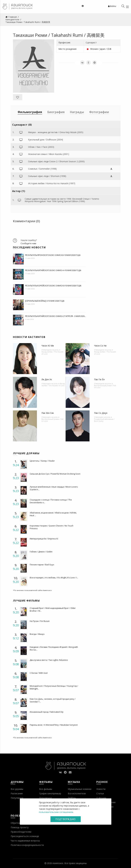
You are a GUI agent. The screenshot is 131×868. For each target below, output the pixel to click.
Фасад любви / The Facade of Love (52, 353)
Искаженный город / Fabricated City (47, 712)
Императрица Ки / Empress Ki (44, 539)
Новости (101, 789)
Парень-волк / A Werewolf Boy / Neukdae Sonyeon (54, 725)
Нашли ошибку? (29, 240)
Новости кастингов (29, 337)
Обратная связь (19, 823)
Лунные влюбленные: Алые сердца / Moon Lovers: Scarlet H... (54, 488)
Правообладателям (21, 832)
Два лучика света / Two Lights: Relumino (49, 660)
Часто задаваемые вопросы (25, 841)
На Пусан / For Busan (40, 621)
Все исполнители (77, 793)
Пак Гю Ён (99, 379)
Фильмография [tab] (30, 112)
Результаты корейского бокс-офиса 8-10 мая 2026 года (53, 286)
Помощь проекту (20, 827)
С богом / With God (39, 673)
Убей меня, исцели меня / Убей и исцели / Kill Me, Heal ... (53, 514)
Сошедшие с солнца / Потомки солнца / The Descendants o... (51, 501)
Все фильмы (46, 789)
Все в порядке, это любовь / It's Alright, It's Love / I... (54, 578)
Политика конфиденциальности (27, 845)
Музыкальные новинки (80, 789)
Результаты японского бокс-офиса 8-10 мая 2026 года (53, 255)
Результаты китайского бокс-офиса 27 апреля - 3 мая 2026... (55, 316)
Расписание (17, 793)
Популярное (17, 798)
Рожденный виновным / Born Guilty (104, 420)
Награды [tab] (77, 112)
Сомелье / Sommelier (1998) (42, 169)
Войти (112, 6)
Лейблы (72, 798)
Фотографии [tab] (99, 112)
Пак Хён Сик (48, 413)
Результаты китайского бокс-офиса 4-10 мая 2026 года (53, 270)
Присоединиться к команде (25, 836)
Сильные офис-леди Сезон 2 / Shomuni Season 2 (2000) (56, 161)
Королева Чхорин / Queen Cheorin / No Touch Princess (52, 527)
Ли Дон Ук (47, 379)
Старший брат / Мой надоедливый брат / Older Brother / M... (53, 609)
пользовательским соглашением (56, 812)
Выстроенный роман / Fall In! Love (105, 386)
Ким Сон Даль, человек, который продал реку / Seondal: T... (53, 700)
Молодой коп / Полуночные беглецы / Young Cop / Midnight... (54, 687)
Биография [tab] (56, 112)
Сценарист (91, 43)
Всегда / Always (37, 634)
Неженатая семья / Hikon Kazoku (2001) (49, 154)
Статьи (100, 793)
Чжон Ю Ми (48, 346)
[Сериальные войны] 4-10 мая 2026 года (45, 301)
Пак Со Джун (101, 413)
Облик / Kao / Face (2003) (41, 147)
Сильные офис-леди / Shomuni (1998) (47, 176)
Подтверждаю (65, 819)
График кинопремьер (50, 793)
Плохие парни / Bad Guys (42, 565)
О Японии (101, 798)
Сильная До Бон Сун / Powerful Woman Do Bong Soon (55, 474)
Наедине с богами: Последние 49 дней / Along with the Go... (54, 648)
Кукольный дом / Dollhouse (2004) (46, 140)
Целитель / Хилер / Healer (42, 461)
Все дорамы (17, 789)
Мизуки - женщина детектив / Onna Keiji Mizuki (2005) (56, 132)
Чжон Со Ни (100, 346)
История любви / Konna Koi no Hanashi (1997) (52, 183)
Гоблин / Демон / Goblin (41, 552)
